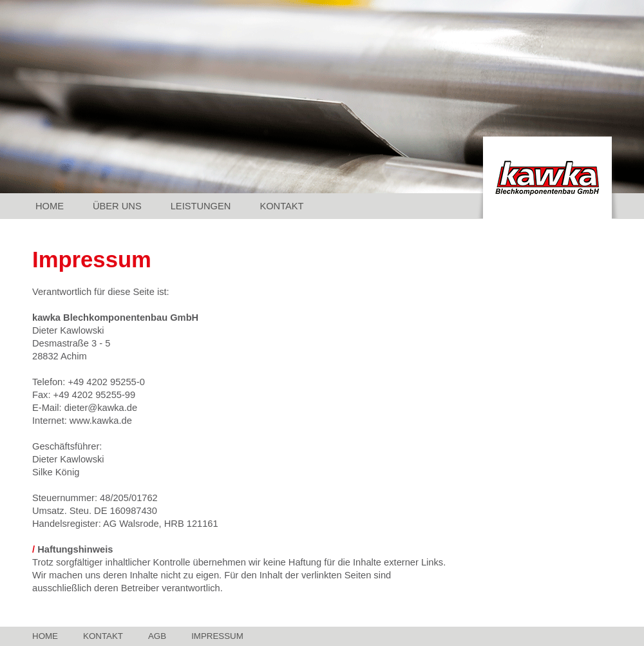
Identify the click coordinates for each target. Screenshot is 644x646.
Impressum (217, 636)
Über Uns (117, 206)
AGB (157, 636)
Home (50, 206)
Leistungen (201, 206)
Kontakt (281, 206)
